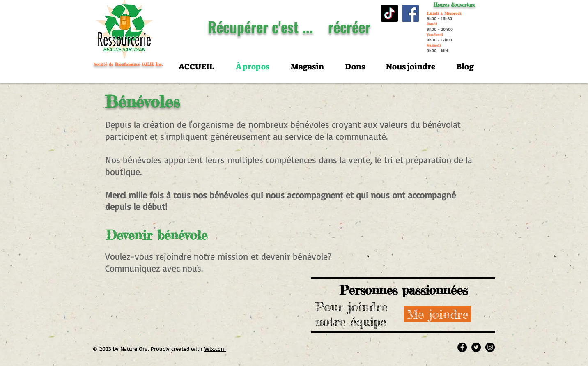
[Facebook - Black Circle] (462, 347)
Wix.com (215, 349)
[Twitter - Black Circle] (476, 347)
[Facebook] (410, 13)
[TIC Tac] (389, 13)
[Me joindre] (438, 314)
